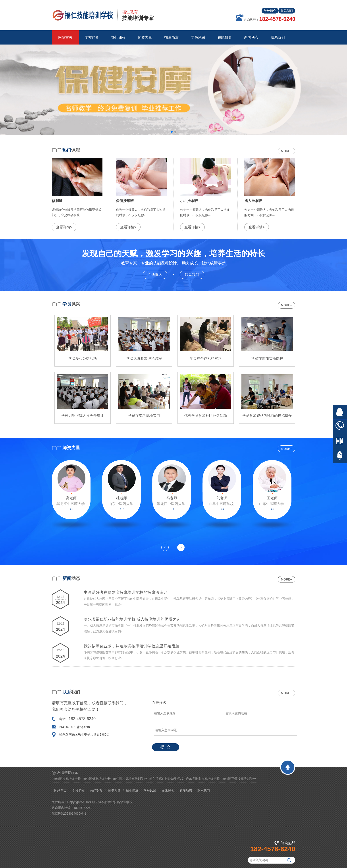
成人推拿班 (253, 201)
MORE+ (286, 151)
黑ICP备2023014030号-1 (69, 814)
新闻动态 (186, 790)
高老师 (71, 498)
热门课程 (96, 790)
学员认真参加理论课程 (144, 358)
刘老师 (222, 498)
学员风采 (150, 790)
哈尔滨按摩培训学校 (67, 779)
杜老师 (121, 498)
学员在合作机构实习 (206, 358)
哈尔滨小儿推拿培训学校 (130, 779)
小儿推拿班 (189, 201)
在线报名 (158, 274)
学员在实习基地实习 (144, 416)
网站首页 (65, 37)
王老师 (272, 498)
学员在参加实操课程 (267, 358)
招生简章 (132, 790)
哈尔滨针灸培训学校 (97, 779)
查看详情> (64, 227)
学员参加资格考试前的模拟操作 (267, 416)
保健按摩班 (125, 201)
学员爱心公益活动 (83, 358)
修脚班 (57, 201)
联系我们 (287, 11)
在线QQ (340, 412)
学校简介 (270, 11)
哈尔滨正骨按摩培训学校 (239, 779)
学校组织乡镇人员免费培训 (83, 416)
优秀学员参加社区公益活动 (206, 416)
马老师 (172, 498)
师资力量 (114, 790)
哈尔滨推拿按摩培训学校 (203, 779)
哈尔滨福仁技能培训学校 (166, 779)
